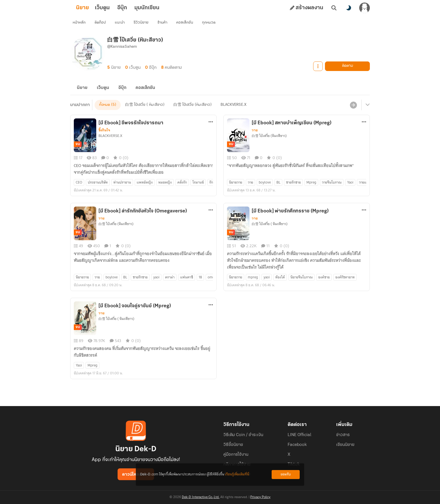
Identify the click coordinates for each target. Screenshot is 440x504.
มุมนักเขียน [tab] (156, 8)
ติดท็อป (102, 24)
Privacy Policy (260, 497)
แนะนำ (122, 24)
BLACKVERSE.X (233, 112)
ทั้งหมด (105, 112)
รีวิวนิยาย (143, 24)
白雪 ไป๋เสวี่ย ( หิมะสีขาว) (145, 112)
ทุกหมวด (211, 24)
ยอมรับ (286, 474)
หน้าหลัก (81, 24)
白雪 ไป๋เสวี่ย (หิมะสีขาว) (192, 112)
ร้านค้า (164, 24)
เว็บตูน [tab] (111, 8)
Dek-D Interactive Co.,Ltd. (201, 497)
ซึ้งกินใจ (104, 137)
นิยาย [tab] (91, 8)
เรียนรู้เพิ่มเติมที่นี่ (237, 474)
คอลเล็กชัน (187, 24)
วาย (255, 137)
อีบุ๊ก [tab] (131, 8)
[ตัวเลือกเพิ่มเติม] (211, 129)
